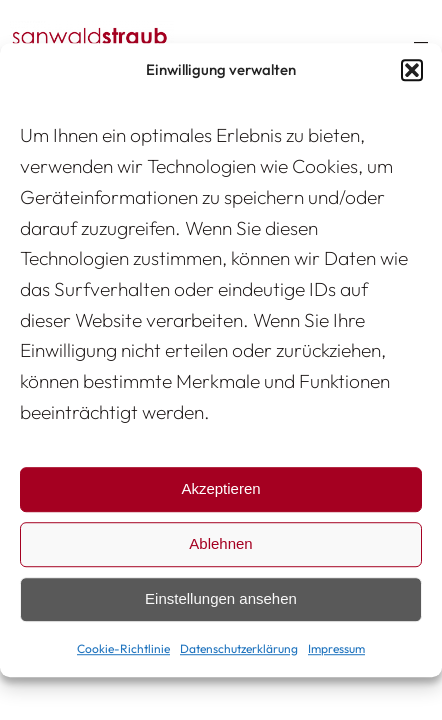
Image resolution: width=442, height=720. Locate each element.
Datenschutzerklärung (239, 648)
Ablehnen (220, 544)
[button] (412, 70)
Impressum (336, 648)
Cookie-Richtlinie (123, 648)
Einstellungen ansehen (221, 599)
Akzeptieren (220, 489)
